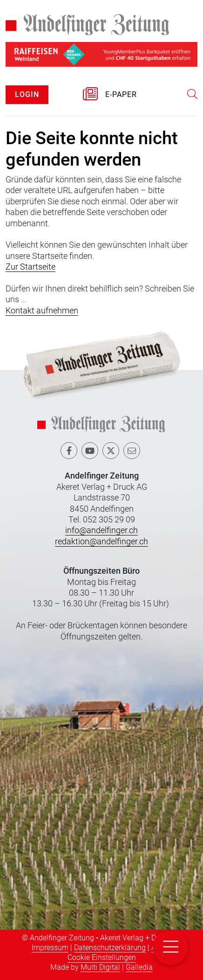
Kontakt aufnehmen (42, 310)
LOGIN (27, 94)
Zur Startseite (30, 267)
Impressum (50, 948)
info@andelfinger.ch (101, 530)
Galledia (139, 967)
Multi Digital (100, 967)
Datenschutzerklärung (110, 948)
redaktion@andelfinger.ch (101, 541)
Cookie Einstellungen (102, 957)
